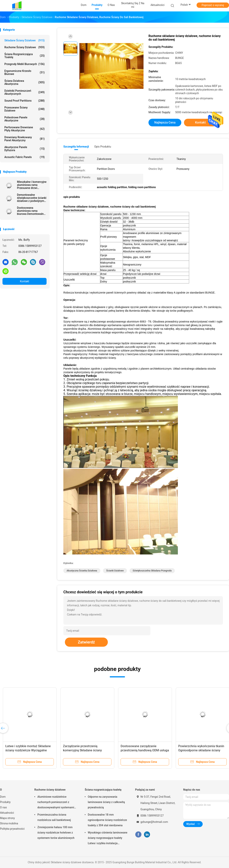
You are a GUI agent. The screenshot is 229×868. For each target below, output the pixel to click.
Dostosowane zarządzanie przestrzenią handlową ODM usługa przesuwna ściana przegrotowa (145, 750)
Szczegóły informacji (76, 147)
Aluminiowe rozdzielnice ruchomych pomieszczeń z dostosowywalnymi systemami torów (56, 803)
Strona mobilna (9, 823)
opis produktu (103, 147)
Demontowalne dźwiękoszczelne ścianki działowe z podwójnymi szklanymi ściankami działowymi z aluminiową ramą (32, 198)
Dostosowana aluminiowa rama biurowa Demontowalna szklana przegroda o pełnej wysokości (31, 211)
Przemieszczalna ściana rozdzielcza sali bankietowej (54, 817)
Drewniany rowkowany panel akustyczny (25, 139)
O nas (3, 807)
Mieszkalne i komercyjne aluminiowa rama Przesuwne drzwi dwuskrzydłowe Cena (32, 185)
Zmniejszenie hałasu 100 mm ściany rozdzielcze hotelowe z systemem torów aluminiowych (56, 833)
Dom (3, 797)
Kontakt (24, 281)
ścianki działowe (115, 571)
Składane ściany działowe (25, 40)
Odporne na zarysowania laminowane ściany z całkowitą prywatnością (106, 802)
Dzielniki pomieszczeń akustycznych (25, 92)
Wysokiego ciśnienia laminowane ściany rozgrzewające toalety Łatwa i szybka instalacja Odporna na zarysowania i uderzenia (108, 838)
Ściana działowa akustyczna (25, 82)
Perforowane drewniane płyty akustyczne (25, 129)
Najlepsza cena (165, 122)
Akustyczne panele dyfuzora (25, 149)
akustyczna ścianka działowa (82, 571)
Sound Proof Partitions (25, 101)
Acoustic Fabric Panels (25, 157)
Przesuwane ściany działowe (25, 109)
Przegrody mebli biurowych (25, 64)
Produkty (5, 802)
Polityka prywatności (12, 829)
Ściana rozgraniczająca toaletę (25, 56)
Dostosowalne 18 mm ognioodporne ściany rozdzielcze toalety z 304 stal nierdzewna (107, 820)
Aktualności (7, 813)
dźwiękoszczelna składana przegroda (152, 571)
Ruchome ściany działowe (25, 47)
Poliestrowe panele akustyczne (25, 119)
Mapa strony (7, 818)
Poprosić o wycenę (213, 5)
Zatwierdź (86, 642)
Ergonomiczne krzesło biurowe (25, 72)
